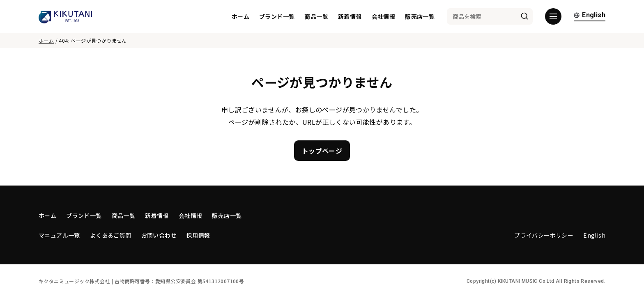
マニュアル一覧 (59, 235)
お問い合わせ (159, 235)
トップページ (322, 151)
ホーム (240, 16)
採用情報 (198, 235)
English (590, 15)
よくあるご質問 (111, 235)
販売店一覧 (420, 16)
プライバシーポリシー (544, 235)
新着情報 (350, 16)
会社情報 (384, 16)
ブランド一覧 (277, 16)
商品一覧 (316, 16)
